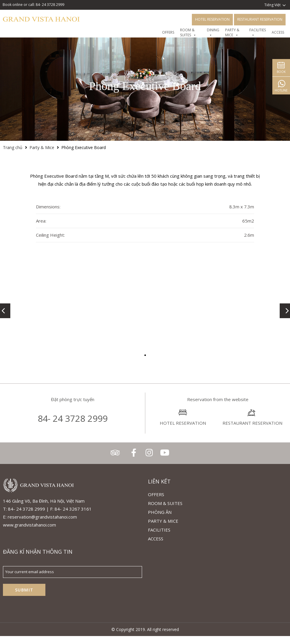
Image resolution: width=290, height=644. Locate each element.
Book (281, 72)
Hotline (281, 90)
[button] (145, 355)
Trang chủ (13, 147)
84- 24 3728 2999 (73, 418)
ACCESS (156, 539)
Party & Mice (232, 33)
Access (278, 32)
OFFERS (168, 32)
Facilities (159, 530)
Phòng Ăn (160, 512)
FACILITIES (258, 33)
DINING (213, 33)
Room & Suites (188, 33)
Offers (156, 494)
